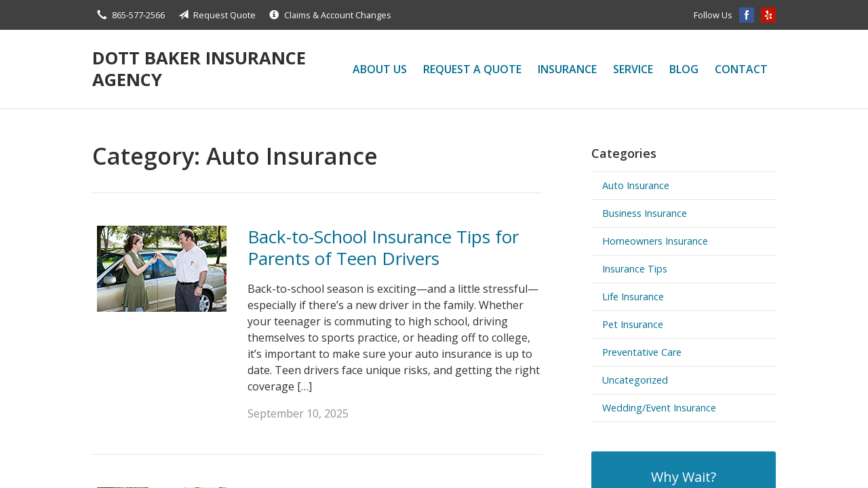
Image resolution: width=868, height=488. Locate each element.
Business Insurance (645, 213)
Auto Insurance (636, 185)
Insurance (567, 69)
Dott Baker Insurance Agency (199, 69)
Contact (741, 69)
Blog (684, 69)
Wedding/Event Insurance (659, 408)
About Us (380, 69)
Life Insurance (633, 297)
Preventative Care (642, 352)
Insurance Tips (635, 269)
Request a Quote (472, 69)
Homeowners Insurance (655, 241)
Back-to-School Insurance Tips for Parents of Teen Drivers (383, 248)
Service (633, 69)
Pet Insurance (633, 324)
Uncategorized (635, 380)
